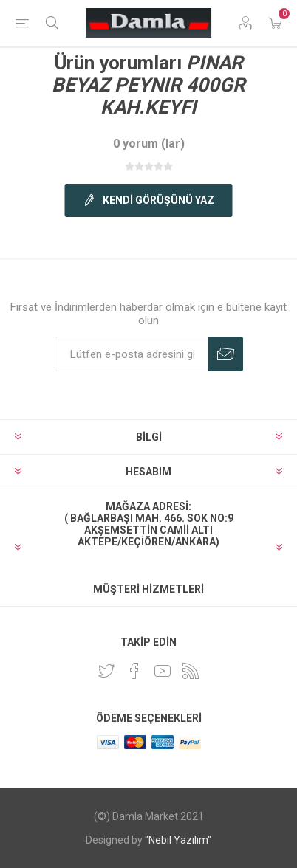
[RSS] (191, 671)
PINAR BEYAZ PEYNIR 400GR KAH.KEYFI (148, 85)
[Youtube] (163, 671)
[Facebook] (134, 671)
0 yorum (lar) (149, 144)
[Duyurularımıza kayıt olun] (132, 354)
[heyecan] (106, 671)
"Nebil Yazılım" (178, 840)
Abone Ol (226, 354)
